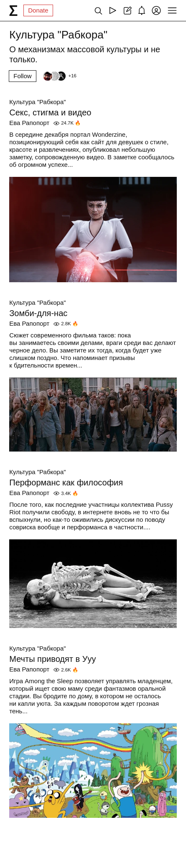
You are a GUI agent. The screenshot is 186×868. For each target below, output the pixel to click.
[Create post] (127, 10)
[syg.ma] (13, 10)
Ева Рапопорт (29, 123)
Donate (38, 10)
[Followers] (59, 76)
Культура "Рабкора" (37, 102)
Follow (22, 76)
